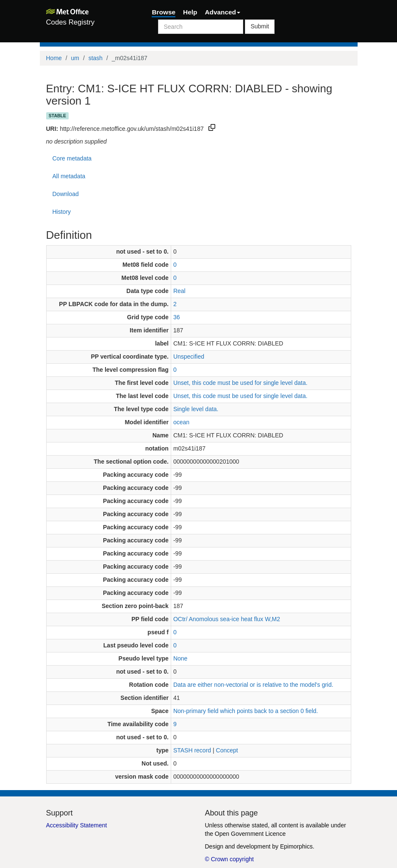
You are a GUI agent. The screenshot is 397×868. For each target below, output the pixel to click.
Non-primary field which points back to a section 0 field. (246, 711)
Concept (227, 750)
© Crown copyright (229, 859)
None (180, 658)
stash (96, 58)
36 (177, 317)
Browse (164, 12)
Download (66, 194)
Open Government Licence (250, 834)
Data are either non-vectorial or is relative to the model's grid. (253, 685)
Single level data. (196, 409)
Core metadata (72, 158)
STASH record (192, 750)
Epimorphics (296, 846)
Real (179, 291)
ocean (181, 422)
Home (54, 58)
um (75, 58)
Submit (260, 26)
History (62, 212)
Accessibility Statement (77, 825)
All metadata (69, 176)
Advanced (222, 12)
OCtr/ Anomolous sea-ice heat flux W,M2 (227, 619)
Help (190, 12)
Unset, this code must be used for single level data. (240, 383)
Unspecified (189, 357)
